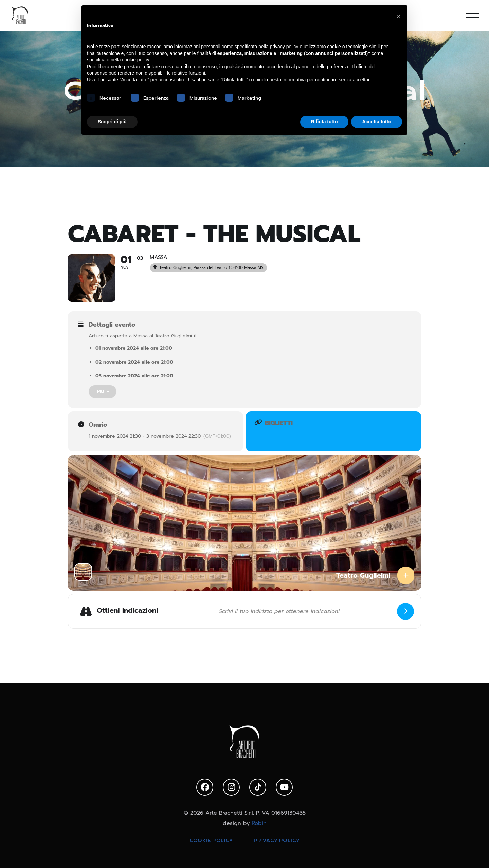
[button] (399, 16)
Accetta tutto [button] (377, 122)
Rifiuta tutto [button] (324, 122)
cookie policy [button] (136, 60)
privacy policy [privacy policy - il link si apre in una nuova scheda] (284, 47)
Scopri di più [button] (112, 122)
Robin (259, 823)
